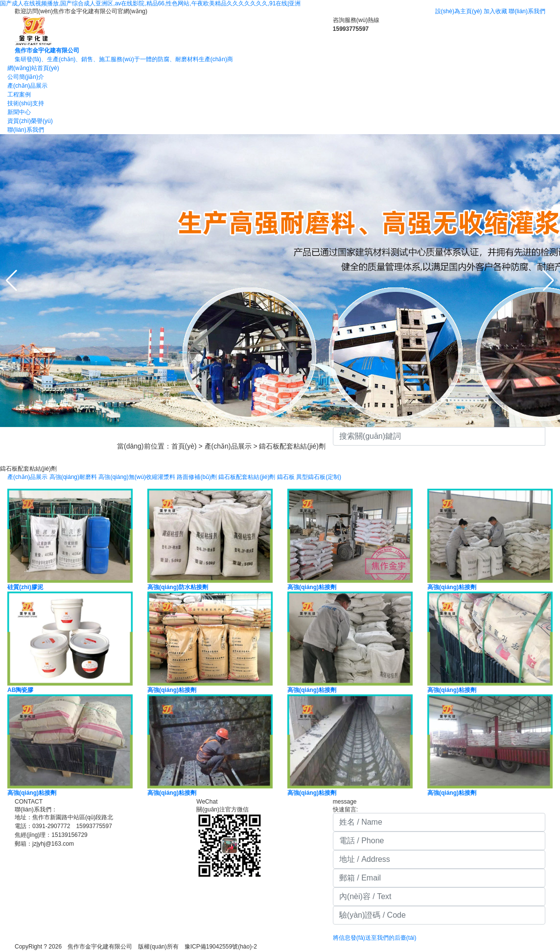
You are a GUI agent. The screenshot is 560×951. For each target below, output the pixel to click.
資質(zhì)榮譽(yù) (30, 121)
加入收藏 (495, 11)
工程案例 (19, 95)
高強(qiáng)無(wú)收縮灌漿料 (137, 477)
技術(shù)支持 (26, 103)
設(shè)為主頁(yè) (459, 11)
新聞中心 (19, 112)
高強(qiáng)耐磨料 (73, 477)
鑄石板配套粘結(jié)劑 (292, 446)
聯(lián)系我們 (527, 11)
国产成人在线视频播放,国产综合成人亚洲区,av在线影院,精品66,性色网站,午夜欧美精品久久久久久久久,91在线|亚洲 (151, 3)
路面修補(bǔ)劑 (197, 477)
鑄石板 (286, 477)
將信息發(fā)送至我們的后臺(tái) (375, 938)
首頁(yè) (184, 446)
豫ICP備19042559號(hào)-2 (224, 947)
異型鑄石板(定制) (319, 477)
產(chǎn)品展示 (27, 86)
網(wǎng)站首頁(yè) (33, 68)
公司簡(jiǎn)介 (26, 77)
